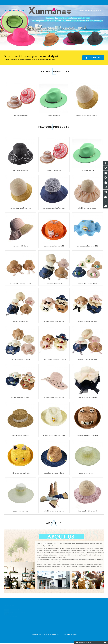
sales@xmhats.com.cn (26, 3)
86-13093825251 (10, 3)
